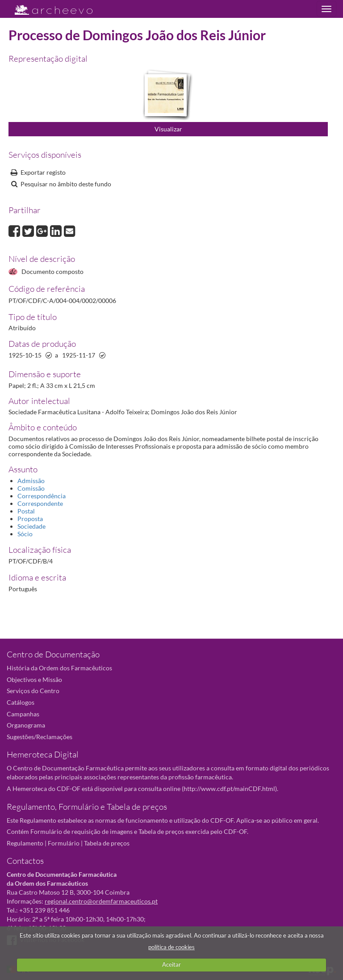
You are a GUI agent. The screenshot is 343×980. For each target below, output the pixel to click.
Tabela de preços (107, 843)
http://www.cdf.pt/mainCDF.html (229, 789)
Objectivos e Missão (34, 679)
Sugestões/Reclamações (40, 737)
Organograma (26, 725)
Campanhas (23, 714)
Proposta (30, 519)
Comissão (31, 488)
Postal (26, 511)
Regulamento (25, 843)
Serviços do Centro (33, 691)
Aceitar (171, 964)
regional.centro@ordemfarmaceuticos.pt (101, 901)
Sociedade (31, 526)
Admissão (31, 481)
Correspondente (40, 503)
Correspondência (42, 496)
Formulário (64, 843)
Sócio (25, 534)
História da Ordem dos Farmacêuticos (59, 668)
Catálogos (21, 702)
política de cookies (171, 947)
